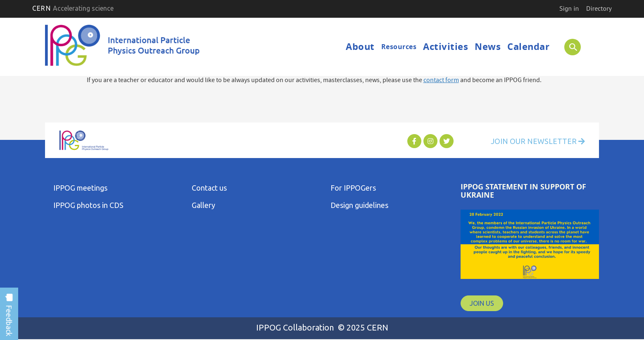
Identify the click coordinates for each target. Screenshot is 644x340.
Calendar (528, 46)
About (360, 46)
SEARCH (569, 47)
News (488, 46)
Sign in (569, 8)
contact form (441, 81)
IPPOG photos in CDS (88, 205)
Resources (399, 47)
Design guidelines (359, 205)
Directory (599, 8)
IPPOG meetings (80, 188)
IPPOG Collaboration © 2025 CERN (322, 327)
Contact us (209, 188)
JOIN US (482, 303)
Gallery (203, 205)
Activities (446, 46)
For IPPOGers (353, 188)
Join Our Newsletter (538, 141)
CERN (73, 8)
